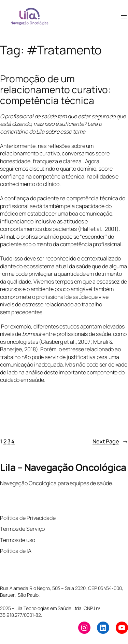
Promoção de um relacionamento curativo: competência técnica (55, 90)
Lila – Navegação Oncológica (63, 467)
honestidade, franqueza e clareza (41, 161)
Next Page (110, 442)
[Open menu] (124, 17)
